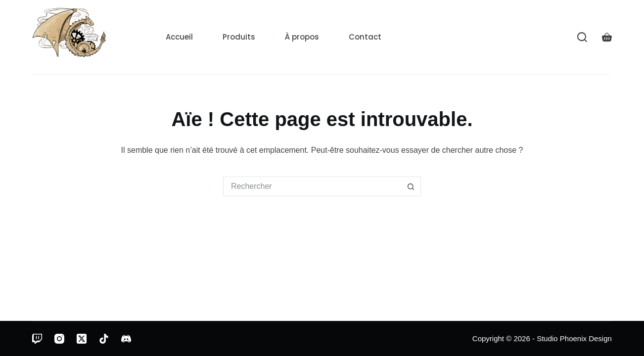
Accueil (179, 37)
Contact (365, 37)
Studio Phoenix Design (574, 338)
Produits (239, 37)
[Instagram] (59, 339)
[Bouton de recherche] (411, 186)
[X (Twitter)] (82, 339)
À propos (302, 37)
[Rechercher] (582, 37)
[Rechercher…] (312, 186)
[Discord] (126, 339)
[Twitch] (37, 339)
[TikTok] (104, 339)
